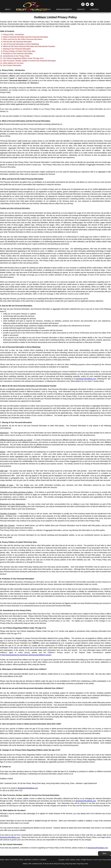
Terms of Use (97, 860)
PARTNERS (14, 860)
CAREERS (43, 860)
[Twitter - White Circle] (87, 4)
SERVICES (28, 860)
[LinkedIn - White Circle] (92, 4)
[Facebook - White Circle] (83, 4)
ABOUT (7, 860)
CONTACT (36, 860)
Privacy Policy (107, 860)
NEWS (21, 860)
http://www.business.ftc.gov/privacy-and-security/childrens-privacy (27, 655)
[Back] (104, 853)
